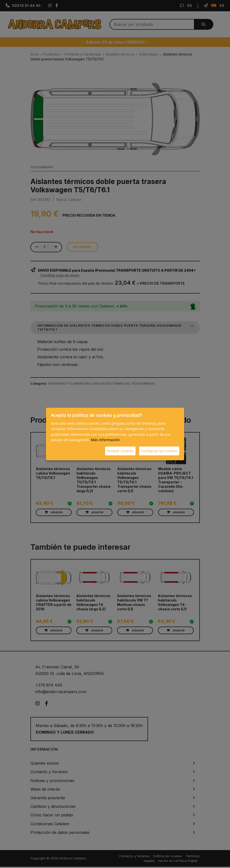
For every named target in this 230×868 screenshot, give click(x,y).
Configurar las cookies (159, 451)
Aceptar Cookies (120, 451)
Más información (105, 440)
